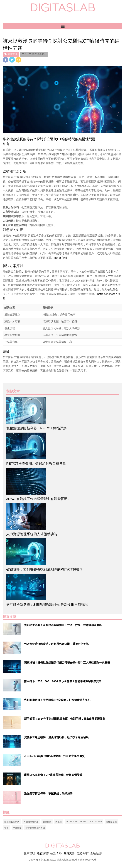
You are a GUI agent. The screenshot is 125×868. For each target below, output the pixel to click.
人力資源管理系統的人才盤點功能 (32, 534)
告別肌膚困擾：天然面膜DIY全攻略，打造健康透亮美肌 (57, 700)
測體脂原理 (111, 821)
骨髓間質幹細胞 (31, 821)
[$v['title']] (12, 629)
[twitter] (12, 60)
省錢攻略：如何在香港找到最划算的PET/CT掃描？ (45, 569)
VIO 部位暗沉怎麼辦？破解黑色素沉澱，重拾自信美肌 (56, 644)
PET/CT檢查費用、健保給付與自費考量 (36, 463)
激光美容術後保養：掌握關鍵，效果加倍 (48, 793)
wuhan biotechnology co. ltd (84, 821)
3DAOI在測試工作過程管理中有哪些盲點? (38, 499)
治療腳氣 (47, 821)
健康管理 (29, 853)
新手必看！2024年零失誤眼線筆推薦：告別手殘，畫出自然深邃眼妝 (65, 719)
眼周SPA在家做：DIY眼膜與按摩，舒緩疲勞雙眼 (53, 775)
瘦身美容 (69, 853)
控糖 (7, 828)
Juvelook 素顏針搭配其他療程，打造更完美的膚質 (54, 756)
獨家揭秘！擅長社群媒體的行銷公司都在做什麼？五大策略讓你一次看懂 (67, 662)
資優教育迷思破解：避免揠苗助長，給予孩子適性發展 (56, 737)
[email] (18, 60)
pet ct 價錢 (61, 258)
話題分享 (82, 853)
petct (100, 294)
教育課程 (43, 853)
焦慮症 (59, 821)
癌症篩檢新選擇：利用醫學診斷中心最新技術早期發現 (47, 605)
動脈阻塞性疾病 (12, 821)
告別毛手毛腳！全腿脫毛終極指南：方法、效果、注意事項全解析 (63, 625)
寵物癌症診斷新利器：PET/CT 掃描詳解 (37, 428)
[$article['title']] (62, 411)
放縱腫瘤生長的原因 (35, 828)
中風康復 (17, 828)
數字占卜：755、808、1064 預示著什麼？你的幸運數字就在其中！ (64, 681)
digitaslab (62, 8)
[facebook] (6, 60)
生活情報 (56, 853)
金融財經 (96, 853)
